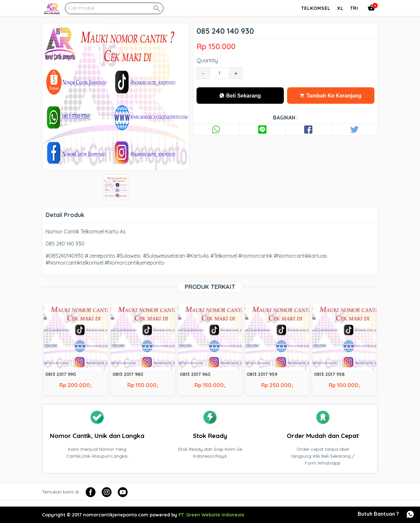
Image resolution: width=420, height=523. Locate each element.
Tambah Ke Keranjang (331, 96)
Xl (340, 8)
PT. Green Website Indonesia (211, 515)
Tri (354, 8)
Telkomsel (316, 8)
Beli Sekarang (240, 96)
